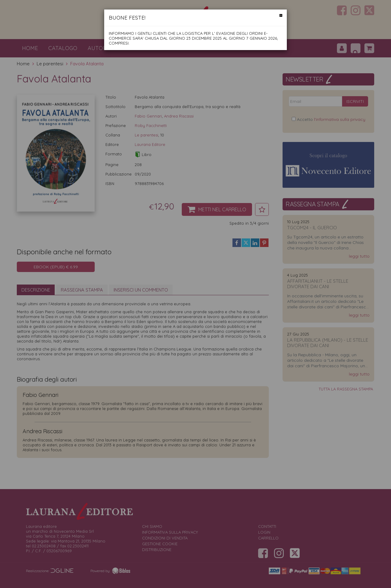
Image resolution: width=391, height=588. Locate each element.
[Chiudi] (281, 15)
